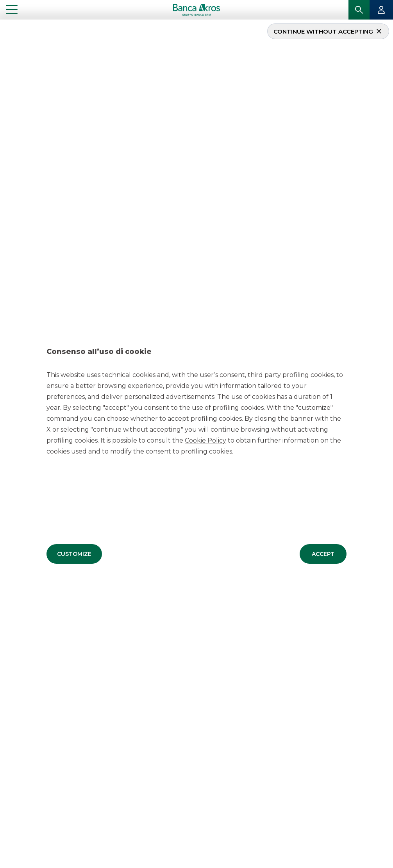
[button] (74, 554)
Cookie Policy (205, 440)
